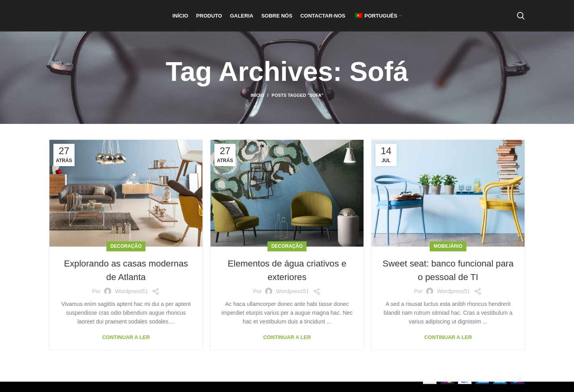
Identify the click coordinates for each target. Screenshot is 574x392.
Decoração (126, 257)
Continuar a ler (126, 348)
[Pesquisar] (521, 21)
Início (258, 106)
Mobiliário (448, 257)
